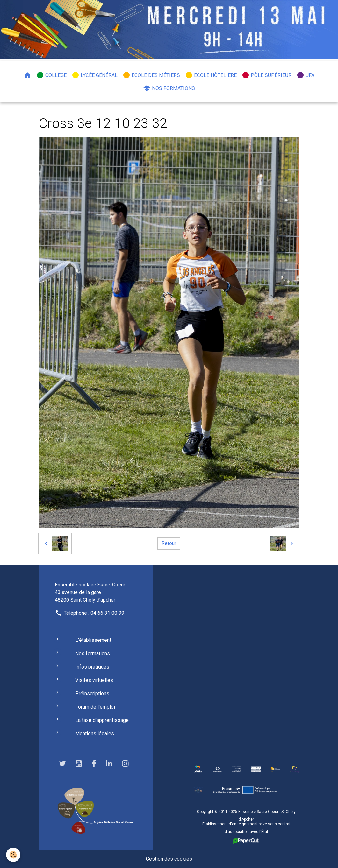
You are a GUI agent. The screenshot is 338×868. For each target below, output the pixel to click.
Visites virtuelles (94, 680)
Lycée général (95, 75)
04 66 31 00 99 (107, 613)
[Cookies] (14, 855)
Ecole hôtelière (211, 75)
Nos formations (169, 88)
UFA (306, 75)
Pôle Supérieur (267, 75)
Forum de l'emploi (95, 707)
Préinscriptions (92, 693)
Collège (51, 75)
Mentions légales (95, 734)
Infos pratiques (92, 667)
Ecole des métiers (151, 75)
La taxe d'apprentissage (102, 720)
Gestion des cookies (169, 859)
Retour (169, 543)
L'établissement (93, 640)
